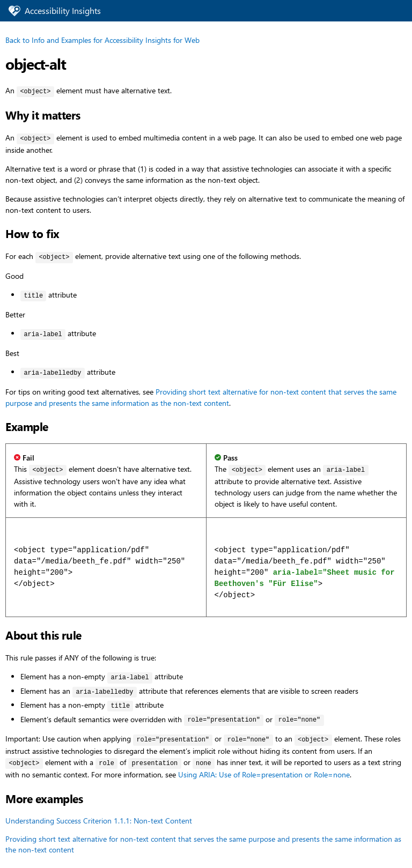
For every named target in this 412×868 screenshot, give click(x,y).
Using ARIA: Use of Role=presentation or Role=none (264, 774)
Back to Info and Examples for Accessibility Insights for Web (102, 40)
